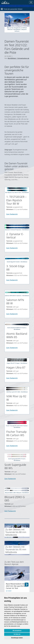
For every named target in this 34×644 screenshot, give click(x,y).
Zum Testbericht (12, 214)
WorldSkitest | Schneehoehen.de (18, 58)
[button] (27, 584)
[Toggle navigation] (31, 2)
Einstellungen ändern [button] (17, 638)
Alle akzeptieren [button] (17, 631)
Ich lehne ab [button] (17, 634)
